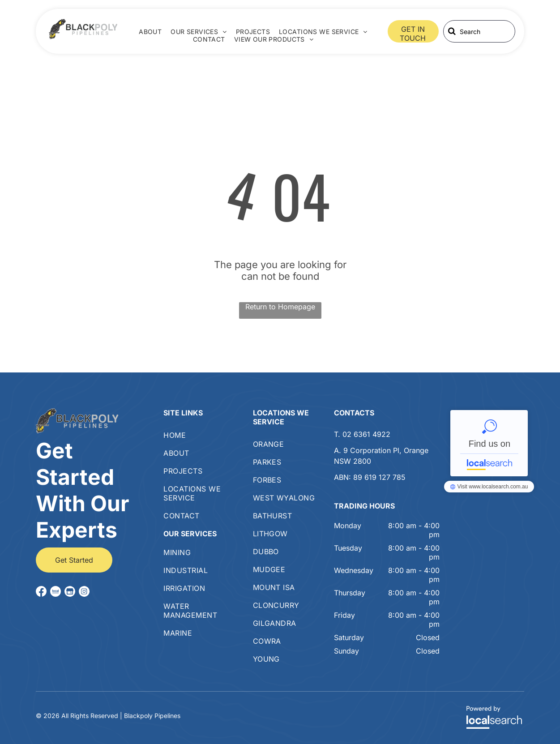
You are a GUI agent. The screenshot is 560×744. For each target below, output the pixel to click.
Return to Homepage (280, 307)
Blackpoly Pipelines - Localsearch (489, 443)
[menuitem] (150, 32)
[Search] (479, 31)
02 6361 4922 (366, 434)
